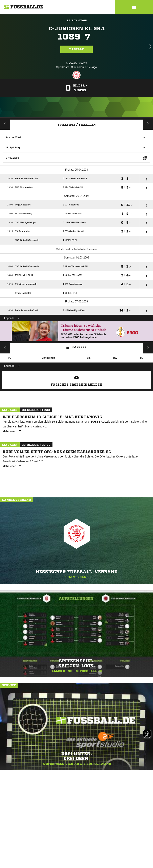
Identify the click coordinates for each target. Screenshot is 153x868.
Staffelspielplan (148, 124)
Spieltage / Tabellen (77, 125)
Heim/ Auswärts (148, 347)
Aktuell (5, 124)
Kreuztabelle (5, 347)
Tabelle (76, 49)
